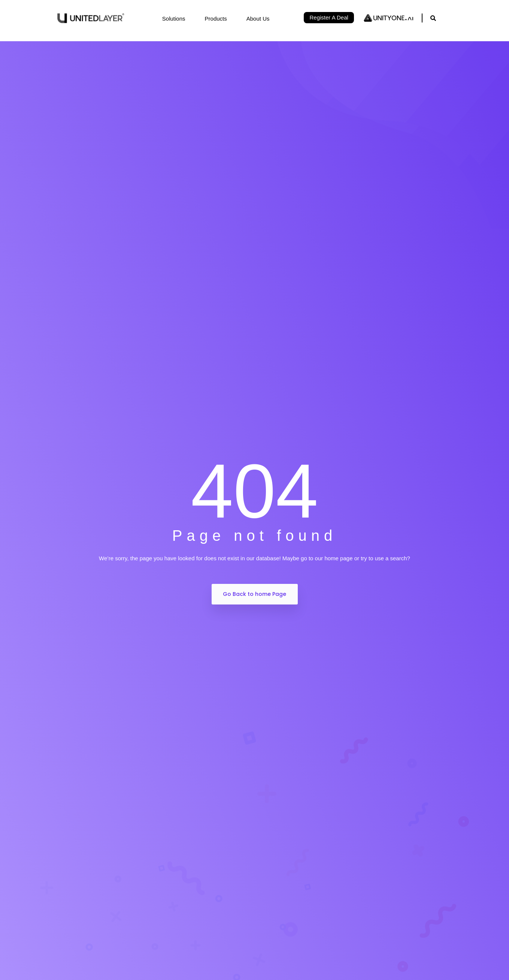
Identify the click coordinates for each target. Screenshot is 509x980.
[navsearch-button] (433, 18)
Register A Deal (329, 17)
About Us (262, 19)
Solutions (178, 19)
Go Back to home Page (254, 594)
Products (220, 19)
